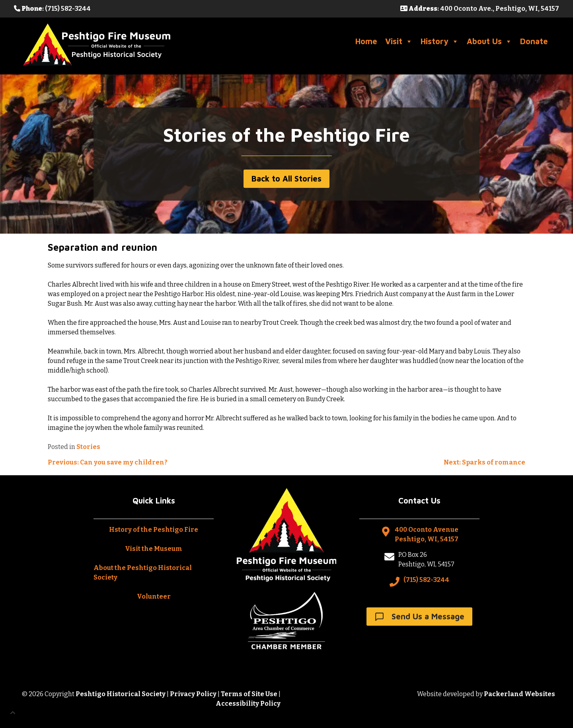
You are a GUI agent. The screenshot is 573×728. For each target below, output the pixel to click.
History (440, 41)
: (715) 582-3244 (52, 9)
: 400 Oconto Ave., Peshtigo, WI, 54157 (480, 9)
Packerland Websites (519, 694)
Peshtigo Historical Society (121, 694)
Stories (88, 447)
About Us (489, 41)
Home (366, 41)
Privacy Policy (193, 694)
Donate (534, 41)
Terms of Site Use (249, 694)
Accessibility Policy (248, 704)
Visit (399, 41)
